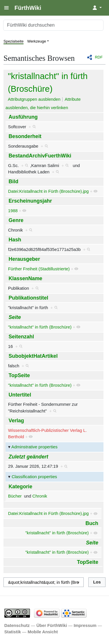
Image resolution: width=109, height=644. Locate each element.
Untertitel (20, 395)
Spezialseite (14, 41)
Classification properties (34, 477)
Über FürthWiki (52, 625)
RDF (99, 57)
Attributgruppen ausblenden (34, 99)
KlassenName (26, 278)
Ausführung (23, 117)
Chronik (40, 496)
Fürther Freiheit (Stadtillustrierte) (39, 269)
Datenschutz (17, 625)
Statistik (13, 632)
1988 (13, 211)
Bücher (15, 496)
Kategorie (20, 487)
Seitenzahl (21, 337)
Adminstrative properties (34, 447)
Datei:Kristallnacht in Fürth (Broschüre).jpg (48, 191)
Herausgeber (24, 259)
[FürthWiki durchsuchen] (53, 25)
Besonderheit (25, 136)
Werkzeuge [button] (37, 41)
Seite (15, 317)
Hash (15, 240)
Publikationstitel (28, 298)
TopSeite (19, 375)
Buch (92, 523)
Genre (16, 220)
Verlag (16, 421)
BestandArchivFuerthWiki (40, 156)
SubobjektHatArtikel (33, 356)
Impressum (85, 625)
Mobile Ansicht (43, 632)
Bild (14, 181)
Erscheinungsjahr (30, 201)
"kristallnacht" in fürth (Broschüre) (40, 327)
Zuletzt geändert (28, 457)
